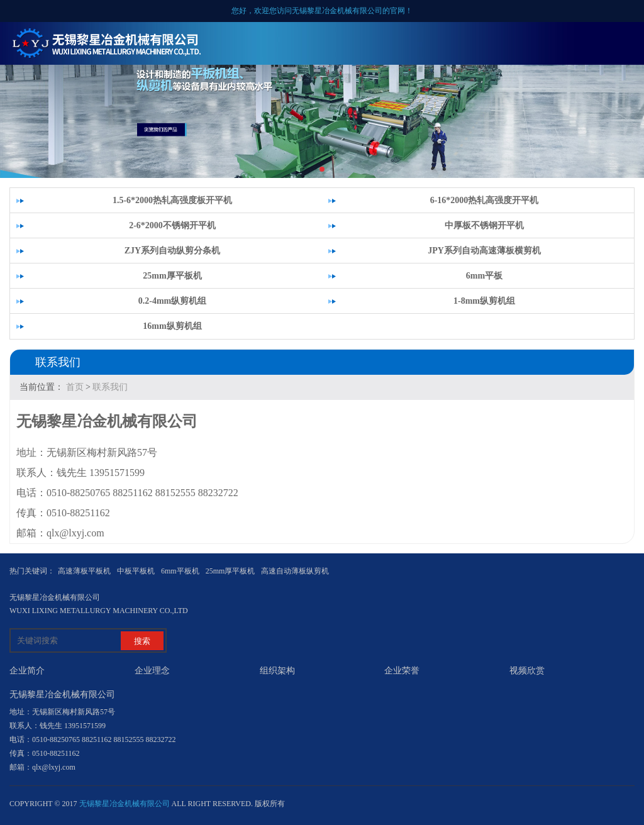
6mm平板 (484, 276)
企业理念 (152, 671)
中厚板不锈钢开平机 (484, 225)
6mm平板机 (180, 571)
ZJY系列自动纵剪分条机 (172, 251)
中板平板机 (136, 571)
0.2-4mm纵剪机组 (173, 301)
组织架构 (277, 671)
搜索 (142, 641)
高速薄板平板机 (84, 571)
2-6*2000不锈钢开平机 (172, 225)
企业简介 (27, 671)
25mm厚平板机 (172, 276)
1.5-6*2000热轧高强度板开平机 (172, 200)
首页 (75, 387)
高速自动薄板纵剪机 (295, 571)
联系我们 (110, 387)
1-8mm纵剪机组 (484, 301)
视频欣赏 (527, 671)
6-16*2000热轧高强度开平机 (485, 200)
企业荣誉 (402, 671)
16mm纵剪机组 (172, 326)
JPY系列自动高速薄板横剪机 (484, 251)
